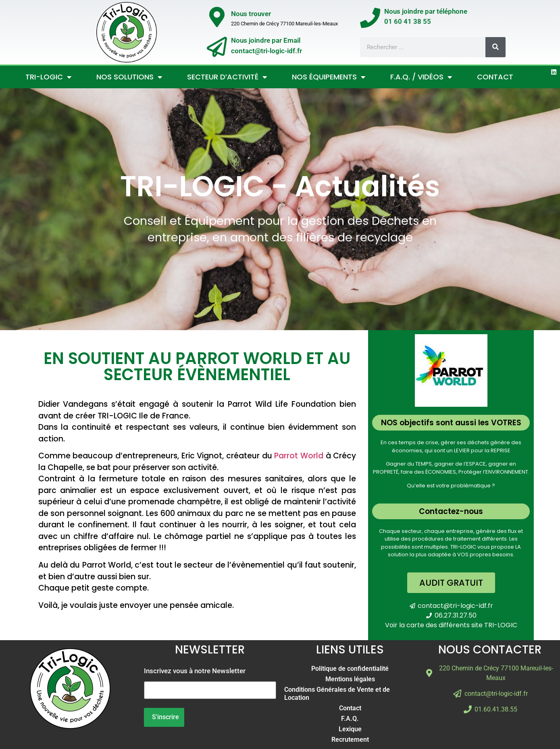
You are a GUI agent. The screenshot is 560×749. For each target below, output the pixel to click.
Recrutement (350, 740)
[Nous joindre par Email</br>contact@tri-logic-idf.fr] (217, 47)
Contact (495, 77)
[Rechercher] (495, 47)
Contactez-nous (451, 511)
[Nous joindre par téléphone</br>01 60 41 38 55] (370, 18)
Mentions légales (350, 679)
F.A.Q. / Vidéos (421, 77)
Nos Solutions (129, 77)
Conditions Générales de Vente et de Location (337, 694)
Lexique (350, 729)
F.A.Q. (350, 719)
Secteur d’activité (227, 77)
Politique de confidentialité (350, 669)
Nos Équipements (329, 77)
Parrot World (299, 456)
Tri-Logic (48, 77)
